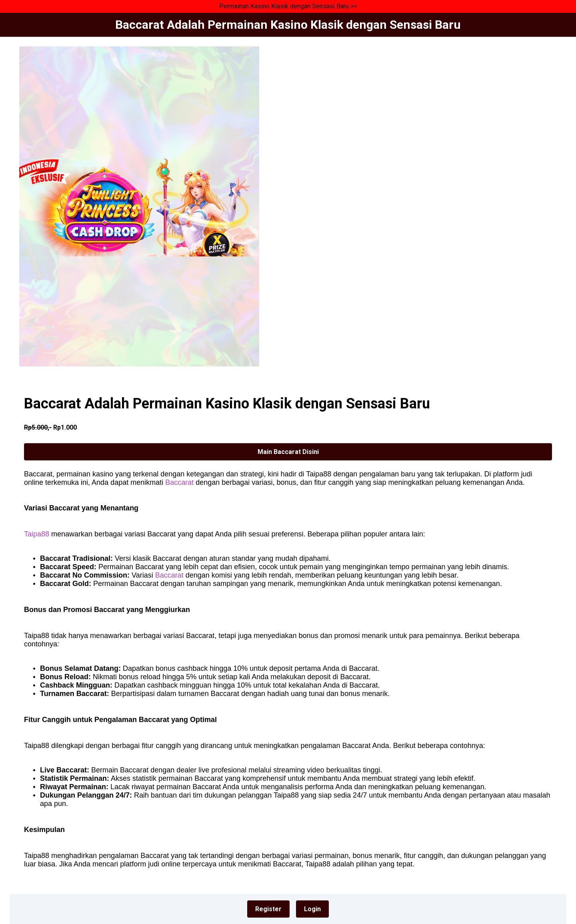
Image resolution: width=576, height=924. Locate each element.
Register (268, 909)
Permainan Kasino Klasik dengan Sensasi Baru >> (288, 6)
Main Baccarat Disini (288, 452)
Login (312, 909)
